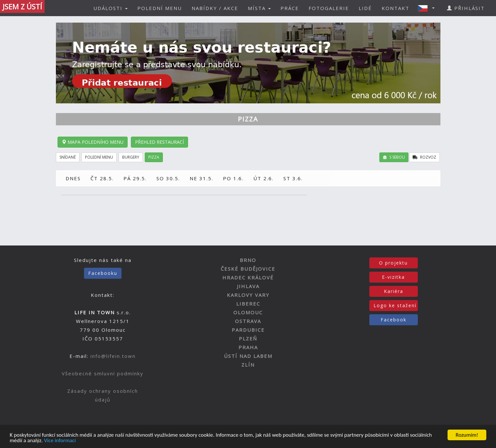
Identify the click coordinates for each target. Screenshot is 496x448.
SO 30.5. (168, 178)
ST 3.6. (293, 178)
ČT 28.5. (102, 178)
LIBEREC (248, 304)
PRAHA (248, 347)
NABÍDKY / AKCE (215, 8)
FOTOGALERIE (329, 8)
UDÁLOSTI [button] (111, 8)
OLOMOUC (248, 312)
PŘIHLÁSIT (466, 8)
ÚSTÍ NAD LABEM (248, 356)
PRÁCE (290, 8)
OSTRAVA (248, 321)
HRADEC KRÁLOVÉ (248, 277)
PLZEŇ (248, 339)
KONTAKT (396, 8)
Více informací (60, 441)
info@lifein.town (113, 356)
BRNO (248, 260)
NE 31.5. (201, 178)
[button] (428, 8)
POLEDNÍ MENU (160, 8)
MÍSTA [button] (259, 8)
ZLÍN (248, 365)
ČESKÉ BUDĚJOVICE (248, 269)
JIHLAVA (248, 286)
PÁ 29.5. (135, 178)
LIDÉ (365, 8)
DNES (73, 178)
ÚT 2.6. (264, 178)
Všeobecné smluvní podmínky (103, 373)
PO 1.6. (233, 178)
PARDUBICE (248, 330)
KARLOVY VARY (248, 295)
